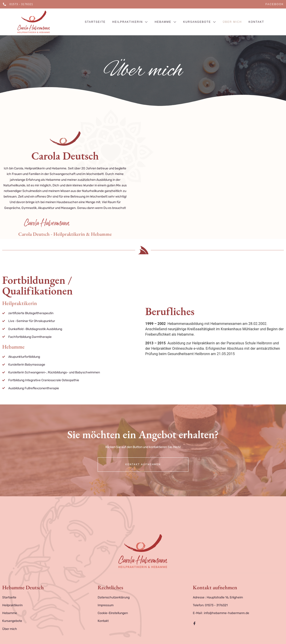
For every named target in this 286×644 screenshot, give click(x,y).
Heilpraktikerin (130, 22)
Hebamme (166, 22)
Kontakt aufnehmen (143, 465)
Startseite (95, 22)
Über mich (232, 22)
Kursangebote (200, 22)
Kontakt (256, 22)
